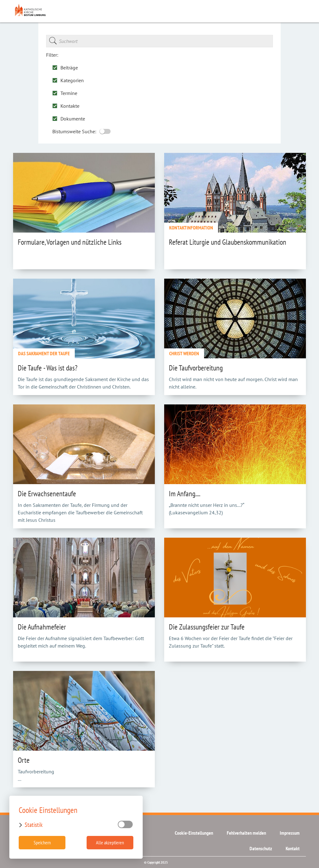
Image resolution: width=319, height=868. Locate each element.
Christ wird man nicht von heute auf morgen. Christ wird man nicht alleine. (233, 383)
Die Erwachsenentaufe (47, 494)
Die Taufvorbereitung (196, 368)
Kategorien (68, 80)
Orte (24, 760)
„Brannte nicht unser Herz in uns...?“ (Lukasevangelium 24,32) (207, 509)
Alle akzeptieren (110, 842)
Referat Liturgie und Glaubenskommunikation (228, 242)
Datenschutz (261, 848)
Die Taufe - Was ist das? (48, 368)
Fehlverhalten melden (246, 833)
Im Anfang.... (185, 494)
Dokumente (69, 118)
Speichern (42, 842)
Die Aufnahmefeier (42, 627)
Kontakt (293, 848)
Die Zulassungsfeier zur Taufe (207, 627)
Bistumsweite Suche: (81, 131)
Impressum (290, 833)
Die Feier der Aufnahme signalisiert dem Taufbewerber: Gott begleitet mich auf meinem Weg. (81, 642)
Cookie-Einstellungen (194, 833)
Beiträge (65, 67)
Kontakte (66, 106)
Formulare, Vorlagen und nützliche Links (70, 242)
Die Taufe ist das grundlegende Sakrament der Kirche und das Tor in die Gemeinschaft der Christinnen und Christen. (83, 383)
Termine (65, 93)
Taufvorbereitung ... (36, 775)
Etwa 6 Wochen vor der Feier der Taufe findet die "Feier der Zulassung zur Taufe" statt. (231, 642)
